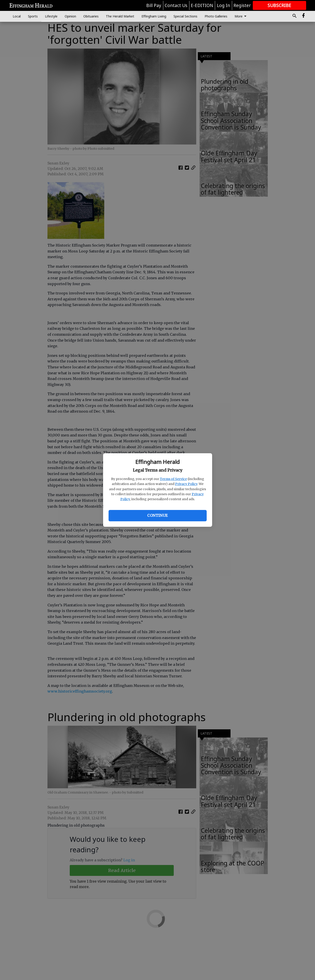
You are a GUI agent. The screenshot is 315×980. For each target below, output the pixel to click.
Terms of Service (173, 479)
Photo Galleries (216, 16)
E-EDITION (202, 5)
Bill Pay (154, 5)
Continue (157, 515)
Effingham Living (154, 16)
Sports (33, 16)
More (241, 16)
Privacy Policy (186, 484)
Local (17, 16)
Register (242, 5)
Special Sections (185, 16)
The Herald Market (120, 16)
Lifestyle (51, 16)
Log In (223, 5)
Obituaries (91, 16)
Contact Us (176, 5)
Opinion (70, 16)
